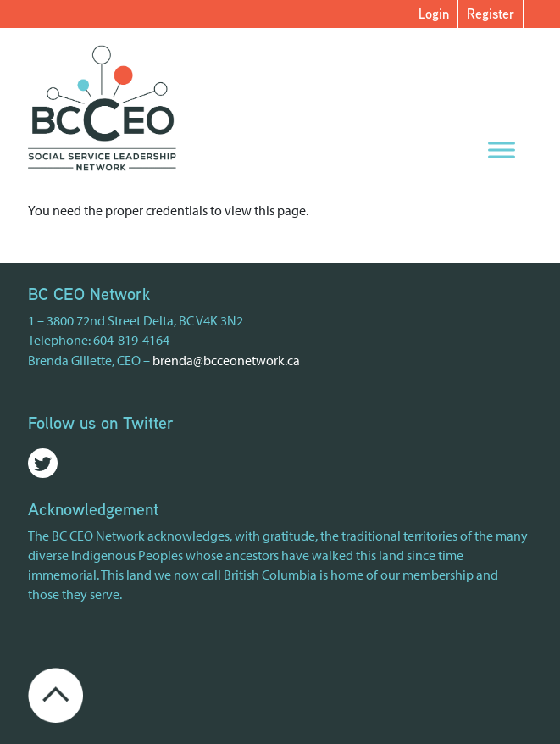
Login (434, 14)
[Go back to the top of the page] (55, 694)
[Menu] (502, 150)
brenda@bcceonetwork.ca (226, 360)
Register (491, 14)
